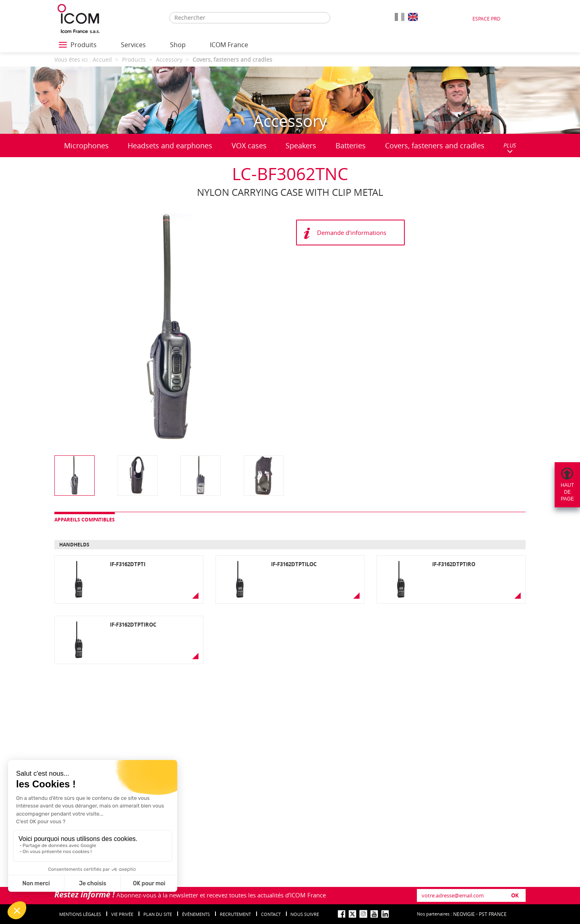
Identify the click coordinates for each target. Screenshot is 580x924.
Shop (178, 45)
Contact (271, 914)
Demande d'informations (352, 233)
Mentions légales (80, 914)
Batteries (351, 145)
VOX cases (249, 145)
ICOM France (229, 45)
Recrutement (235, 914)
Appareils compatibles (85, 520)
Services (133, 45)
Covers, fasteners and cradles (435, 145)
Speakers (301, 145)
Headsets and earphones (170, 145)
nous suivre (305, 914)
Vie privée (122, 914)
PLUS (510, 148)
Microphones (86, 145)
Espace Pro (486, 19)
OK (515, 895)
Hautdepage (567, 492)
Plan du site (158, 914)
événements (196, 914)
